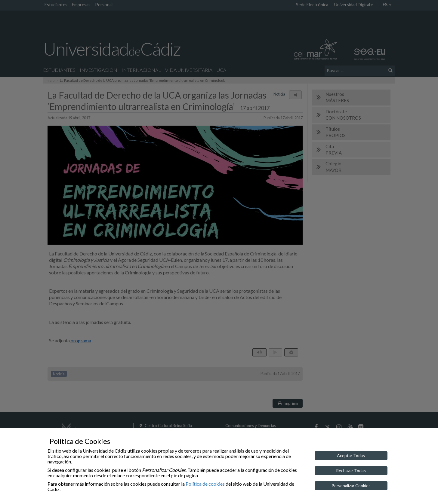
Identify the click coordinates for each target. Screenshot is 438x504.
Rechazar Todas (351, 470)
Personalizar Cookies (351, 486)
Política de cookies (205, 484)
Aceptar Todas (351, 455)
